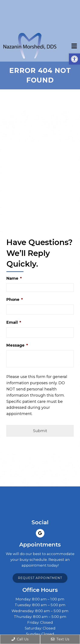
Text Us (60, 639)
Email (14, 322)
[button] (74, 59)
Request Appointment (40, 578)
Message (17, 345)
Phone (15, 300)
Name (14, 278)
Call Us (20, 639)
